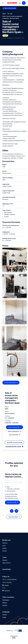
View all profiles (13, 517)
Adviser (4, 548)
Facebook (7, 591)
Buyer (4, 545)
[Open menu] (3, 3)
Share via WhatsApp (13, 431)
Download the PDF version (13, 447)
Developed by (14, 637)
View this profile (12, 503)
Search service (6, 563)
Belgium (5, 603)
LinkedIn (6, 585)
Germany (5, 605)
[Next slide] (16, 511)
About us (5, 543)
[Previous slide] (12, 511)
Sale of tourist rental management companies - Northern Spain (12, 17)
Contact (5, 551)
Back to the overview (10, 8)
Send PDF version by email (14, 442)
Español (5, 615)
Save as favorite (13, 435)
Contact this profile (10, 383)
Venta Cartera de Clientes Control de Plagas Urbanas (13, 475)
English (4, 617)
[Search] (24, 3)
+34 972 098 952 (12, 579)
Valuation (5, 560)
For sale (10, 14)
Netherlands (6, 600)
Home (4, 14)
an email (9, 582)
